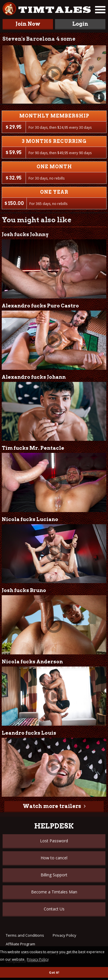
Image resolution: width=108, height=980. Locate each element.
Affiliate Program (20, 944)
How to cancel (54, 858)
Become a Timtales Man (54, 892)
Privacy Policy (65, 935)
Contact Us (54, 909)
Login (80, 24)
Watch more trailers (52, 806)
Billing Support (54, 875)
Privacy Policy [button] (38, 959)
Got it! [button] (54, 972)
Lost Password (54, 841)
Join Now (28, 24)
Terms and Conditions (25, 935)
